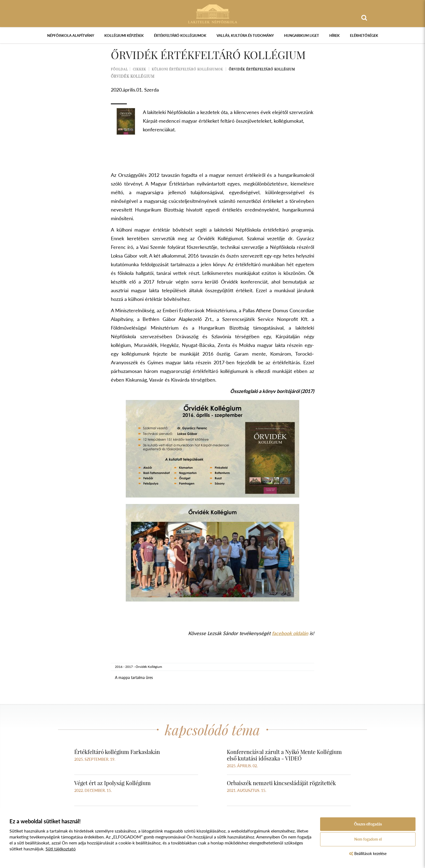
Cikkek (139, 69)
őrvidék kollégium (133, 76)
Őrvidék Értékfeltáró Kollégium (262, 69)
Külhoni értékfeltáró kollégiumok (187, 69)
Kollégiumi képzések (124, 35)
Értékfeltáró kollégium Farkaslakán (117, 752)
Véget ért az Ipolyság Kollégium (112, 783)
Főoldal (119, 69)
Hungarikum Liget (302, 35)
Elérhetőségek (364, 35)
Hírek (334, 35)
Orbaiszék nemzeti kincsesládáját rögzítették (281, 783)
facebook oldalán (290, 633)
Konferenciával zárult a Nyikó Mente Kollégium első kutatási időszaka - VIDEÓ (284, 755)
